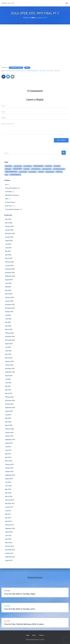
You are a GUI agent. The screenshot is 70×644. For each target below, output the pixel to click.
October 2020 (9, 404)
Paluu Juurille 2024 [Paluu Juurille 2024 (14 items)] (47, 169)
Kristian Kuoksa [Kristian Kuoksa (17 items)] (23, 172)
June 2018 (8, 486)
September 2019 (10, 440)
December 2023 (10, 305)
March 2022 (9, 358)
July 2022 (8, 347)
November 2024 (10, 273)
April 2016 (8, 539)
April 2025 (8, 255)
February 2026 (9, 226)
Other (7, 199)
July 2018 (8, 482)
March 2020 (9, 425)
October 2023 (9, 312)
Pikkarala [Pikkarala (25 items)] (41, 172)
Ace (6, 184)
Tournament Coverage (16, 68)
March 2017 (9, 521)
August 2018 (9, 479)
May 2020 (8, 418)
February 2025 (9, 262)
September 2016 (10, 528)
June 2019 (8, 450)
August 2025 (9, 241)
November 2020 (10, 400)
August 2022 (9, 344)
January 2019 (9, 468)
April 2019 (8, 457)
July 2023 (8, 315)
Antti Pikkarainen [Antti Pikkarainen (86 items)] (15, 174)
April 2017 (8, 518)
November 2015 (10, 550)
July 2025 (8, 244)
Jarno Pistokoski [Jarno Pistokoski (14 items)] (18, 166)
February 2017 (9, 525)
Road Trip (8, 206)
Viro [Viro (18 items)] (7, 175)
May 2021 (8, 386)
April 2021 (8, 390)
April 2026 (8, 219)
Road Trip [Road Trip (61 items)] (59, 172)
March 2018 (9, 496)
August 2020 (9, 411)
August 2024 (9, 280)
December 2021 (10, 369)
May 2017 (8, 514)
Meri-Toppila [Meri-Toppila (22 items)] (9, 166)
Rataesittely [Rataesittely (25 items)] (57, 166)
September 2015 (10, 557)
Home (28, 635)
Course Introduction (11, 188)
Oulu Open (43, 71)
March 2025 (9, 258)
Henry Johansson (21, 71)
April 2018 (8, 493)
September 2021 (10, 372)
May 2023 (8, 322)
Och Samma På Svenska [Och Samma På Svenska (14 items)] (59, 169)
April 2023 (8, 326)
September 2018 (10, 475)
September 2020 (10, 408)
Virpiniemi (57, 71)
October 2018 (9, 472)
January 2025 (9, 266)
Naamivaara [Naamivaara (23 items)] (49, 166)
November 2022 (10, 340)
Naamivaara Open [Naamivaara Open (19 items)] (36, 169)
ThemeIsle (41, 640)
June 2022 (8, 351)
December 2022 (10, 337)
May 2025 (8, 251)
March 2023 (9, 329)
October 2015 (9, 553)
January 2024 (9, 301)
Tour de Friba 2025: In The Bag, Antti (19, 609)
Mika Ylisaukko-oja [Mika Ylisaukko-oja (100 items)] (11, 172)
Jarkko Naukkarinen (33, 71)
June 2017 (8, 511)
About (34, 635)
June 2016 (8, 536)
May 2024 (8, 287)
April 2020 (8, 422)
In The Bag (8, 192)
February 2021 (9, 397)
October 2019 (9, 436)
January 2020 (9, 433)
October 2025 (9, 237)
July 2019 (8, 447)
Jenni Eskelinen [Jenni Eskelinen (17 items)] (28, 166)
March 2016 (9, 543)
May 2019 (8, 454)
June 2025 (8, 248)
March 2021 (9, 393)
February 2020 (9, 429)
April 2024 (8, 290)
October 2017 (9, 507)
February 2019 (9, 464)
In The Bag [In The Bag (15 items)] (27, 169)
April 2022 (8, 354)
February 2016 (9, 546)
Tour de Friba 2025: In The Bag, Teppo (20, 594)
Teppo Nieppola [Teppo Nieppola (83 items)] (38, 166)
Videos (27, 68)
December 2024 (10, 269)
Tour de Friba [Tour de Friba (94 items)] (17, 169)
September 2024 (10, 276)
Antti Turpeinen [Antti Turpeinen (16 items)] (33, 172)
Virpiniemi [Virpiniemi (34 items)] (8, 169)
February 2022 (9, 361)
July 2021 (8, 379)
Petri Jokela (50, 71)
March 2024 (9, 294)
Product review (10, 202)
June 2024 (8, 283)
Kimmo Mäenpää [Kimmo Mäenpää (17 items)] (50, 172)
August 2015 (9, 560)
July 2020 (8, 415)
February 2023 (9, 333)
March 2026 (9, 223)
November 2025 (10, 233)
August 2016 (9, 532)
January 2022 (9, 365)
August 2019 (9, 443)
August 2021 (9, 376)
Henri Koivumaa (10, 71)
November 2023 (10, 308)
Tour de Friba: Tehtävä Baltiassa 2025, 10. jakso (24, 624)
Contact (42, 635)
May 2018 (8, 489)
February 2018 (9, 500)
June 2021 (8, 383)
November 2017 (10, 504)
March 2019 (9, 461)
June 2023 (8, 319)
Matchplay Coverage (11, 195)
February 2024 (9, 297)
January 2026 (9, 230)
